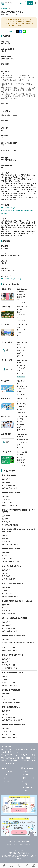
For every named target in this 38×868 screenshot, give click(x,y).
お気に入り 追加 (8, 31)
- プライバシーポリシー (28, 779)
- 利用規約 (26, 775)
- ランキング (7, 771)
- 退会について (27, 791)
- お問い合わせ (27, 787)
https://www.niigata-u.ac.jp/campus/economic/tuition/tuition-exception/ (17, 210)
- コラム (6, 775)
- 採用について (27, 784)
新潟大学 (4, 8)
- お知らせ (7, 781)
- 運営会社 (26, 771)
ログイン (22, 3)
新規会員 (30, 3)
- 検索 (5, 778)
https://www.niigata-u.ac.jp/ (12, 278)
